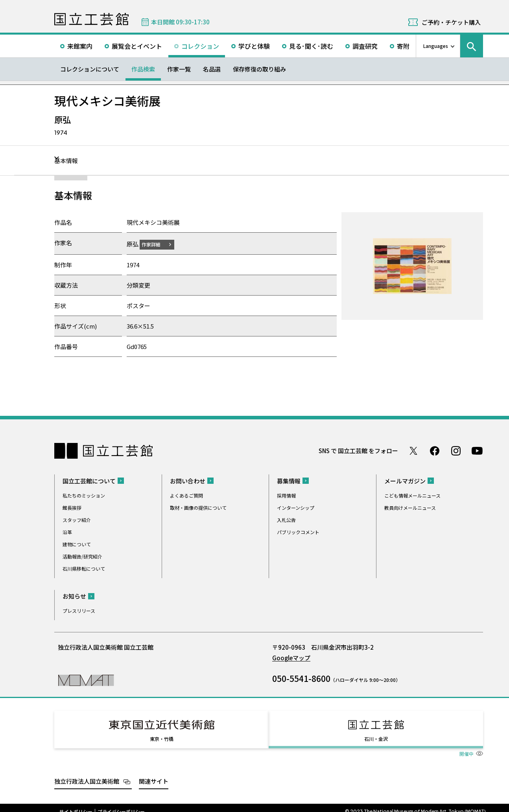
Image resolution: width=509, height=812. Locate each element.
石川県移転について (84, 568)
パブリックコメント (298, 532)
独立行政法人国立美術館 (87, 774)
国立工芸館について (89, 480)
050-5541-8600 (301, 678)
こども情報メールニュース (412, 495)
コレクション (200, 46)
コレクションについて (90, 69)
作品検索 (143, 69)
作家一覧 (179, 69)
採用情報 (286, 495)
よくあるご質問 (186, 495)
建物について (77, 544)
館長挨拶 (72, 507)
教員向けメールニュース (410, 507)
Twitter (413, 450)
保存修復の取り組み (259, 69)
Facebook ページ (435, 450)
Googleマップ (291, 657)
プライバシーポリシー (121, 804)
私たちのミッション (84, 495)
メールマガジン (405, 480)
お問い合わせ (188, 480)
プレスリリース (79, 610)
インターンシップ (296, 507)
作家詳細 (156, 244)
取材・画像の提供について (198, 507)
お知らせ (74, 596)
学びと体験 (254, 46)
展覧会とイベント (137, 46)
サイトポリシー (76, 804)
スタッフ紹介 (77, 519)
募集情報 (289, 480)
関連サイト (154, 774)
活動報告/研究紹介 (82, 556)
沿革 (67, 532)
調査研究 (365, 46)
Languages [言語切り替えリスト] (436, 46)
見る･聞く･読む (311, 46)
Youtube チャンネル (477, 450)
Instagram (456, 450)
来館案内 (80, 46)
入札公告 (286, 519)
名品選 (212, 69)
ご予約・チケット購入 (451, 22)
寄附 (403, 46)
